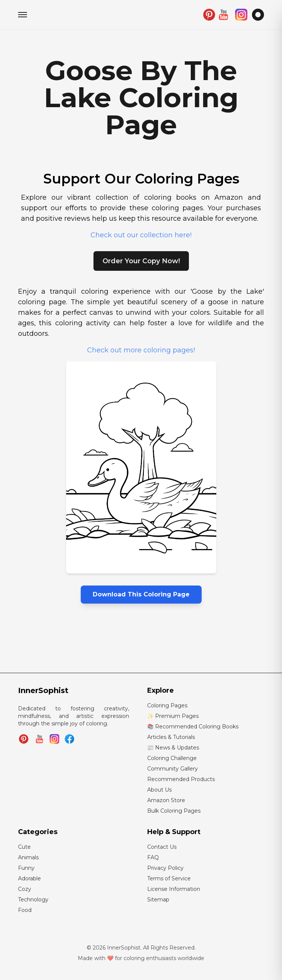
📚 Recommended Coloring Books (193, 727)
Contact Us (162, 847)
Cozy (25, 889)
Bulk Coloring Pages (174, 811)
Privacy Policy (165, 868)
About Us (159, 790)
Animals (28, 857)
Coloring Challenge (172, 758)
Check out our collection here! (141, 235)
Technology (33, 900)
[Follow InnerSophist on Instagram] (54, 739)
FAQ (153, 857)
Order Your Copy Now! (141, 261)
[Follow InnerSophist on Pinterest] (24, 739)
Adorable (29, 878)
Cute (24, 847)
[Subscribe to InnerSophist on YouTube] (39, 739)
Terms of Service (169, 878)
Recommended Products (181, 779)
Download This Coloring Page (141, 594)
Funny (26, 868)
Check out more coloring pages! (141, 350)
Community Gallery (173, 769)
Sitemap (158, 900)
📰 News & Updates (173, 748)
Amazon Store (166, 800)
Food (25, 910)
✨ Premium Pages (173, 716)
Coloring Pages (167, 705)
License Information (174, 889)
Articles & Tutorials (171, 737)
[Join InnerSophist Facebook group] (69, 739)
